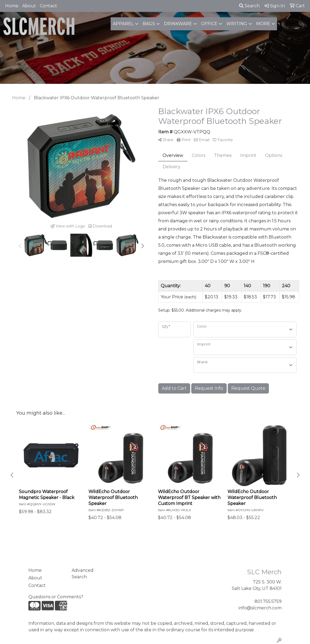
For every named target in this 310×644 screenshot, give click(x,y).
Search (249, 6)
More (263, 24)
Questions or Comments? (56, 597)
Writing (237, 24)
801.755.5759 (268, 601)
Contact (48, 6)
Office (209, 24)
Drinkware (178, 24)
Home (12, 6)
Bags (149, 24)
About (29, 6)
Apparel (123, 24)
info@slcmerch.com (260, 608)
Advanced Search (83, 574)
